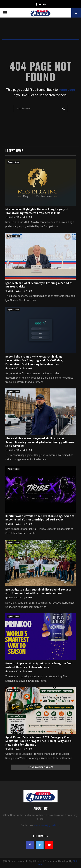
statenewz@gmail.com (47, 825)
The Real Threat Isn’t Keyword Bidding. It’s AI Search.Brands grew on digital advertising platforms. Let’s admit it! (40, 442)
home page (67, 90)
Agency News (14, 162)
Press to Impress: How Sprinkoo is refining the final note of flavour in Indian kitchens (39, 665)
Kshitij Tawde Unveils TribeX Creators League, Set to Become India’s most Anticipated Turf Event (40, 518)
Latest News (14, 151)
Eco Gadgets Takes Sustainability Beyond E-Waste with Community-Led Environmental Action (38, 592)
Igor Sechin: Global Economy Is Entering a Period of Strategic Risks (39, 285)
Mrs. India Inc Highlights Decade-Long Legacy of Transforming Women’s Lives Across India (37, 211)
